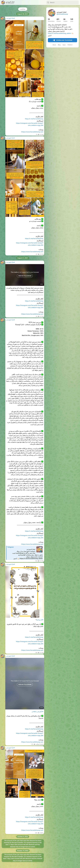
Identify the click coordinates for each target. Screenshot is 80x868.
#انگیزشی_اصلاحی (37, 712)
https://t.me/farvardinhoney (34, 119)
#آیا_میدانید (40, 620)
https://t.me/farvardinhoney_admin (59, 33)
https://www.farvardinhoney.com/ (32, 132)
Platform (70, 45)
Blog (59, 45)
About (54, 45)
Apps (64, 45)
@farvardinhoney (62, 14)
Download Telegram (62, 40)
